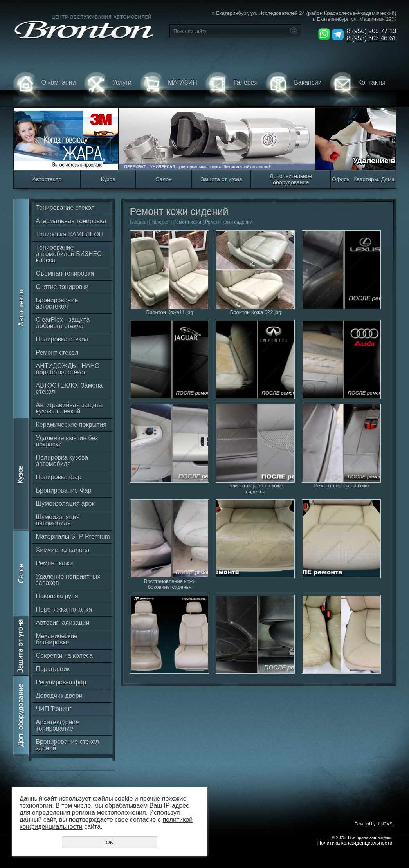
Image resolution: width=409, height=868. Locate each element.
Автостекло (47, 179)
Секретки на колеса (64, 656)
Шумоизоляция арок (65, 504)
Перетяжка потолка (64, 609)
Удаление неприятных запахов (68, 580)
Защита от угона (221, 179)
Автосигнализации (63, 623)
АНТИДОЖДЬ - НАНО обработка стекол (68, 369)
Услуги (108, 89)
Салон (164, 179)
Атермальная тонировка (71, 221)
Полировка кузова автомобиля (62, 461)
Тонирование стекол (65, 208)
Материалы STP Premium (73, 537)
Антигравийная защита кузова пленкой (69, 408)
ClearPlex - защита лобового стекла (63, 323)
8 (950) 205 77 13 (371, 31)
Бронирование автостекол (57, 303)
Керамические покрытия (71, 425)
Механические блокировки (57, 639)
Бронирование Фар (64, 490)
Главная (139, 222)
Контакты (357, 89)
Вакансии (294, 89)
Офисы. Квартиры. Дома (363, 179)
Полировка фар (59, 477)
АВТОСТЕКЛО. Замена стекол (69, 389)
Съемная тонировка (65, 273)
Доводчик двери (59, 696)
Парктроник (53, 669)
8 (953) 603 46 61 (371, 38)
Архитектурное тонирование (58, 725)
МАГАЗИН (168, 89)
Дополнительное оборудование (291, 179)
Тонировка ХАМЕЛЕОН (70, 234)
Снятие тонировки (62, 287)
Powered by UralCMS (373, 824)
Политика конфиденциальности (355, 843)
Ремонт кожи (55, 563)
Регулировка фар (61, 682)
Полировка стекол (62, 339)
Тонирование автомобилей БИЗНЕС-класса (70, 254)
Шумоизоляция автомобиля (58, 520)
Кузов (108, 179)
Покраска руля (57, 596)
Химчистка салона (63, 550)
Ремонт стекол (57, 353)
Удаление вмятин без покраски (67, 441)
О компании (44, 89)
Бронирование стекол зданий (68, 745)
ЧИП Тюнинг (54, 709)
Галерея (231, 89)
